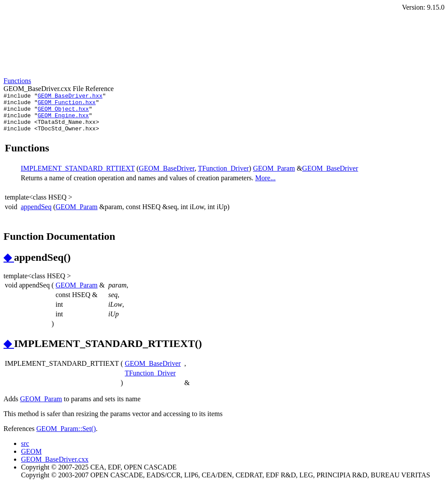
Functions (17, 81)
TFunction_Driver (223, 176)
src (25, 451)
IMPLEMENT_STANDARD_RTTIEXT (78, 176)
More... (265, 186)
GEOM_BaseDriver (166, 176)
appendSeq (36, 215)
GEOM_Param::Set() (66, 436)
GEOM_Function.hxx (67, 105)
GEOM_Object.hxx (63, 112)
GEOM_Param (274, 176)
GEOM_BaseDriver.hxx (70, 97)
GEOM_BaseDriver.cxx (55, 467)
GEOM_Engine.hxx (63, 120)
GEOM (31, 459)
